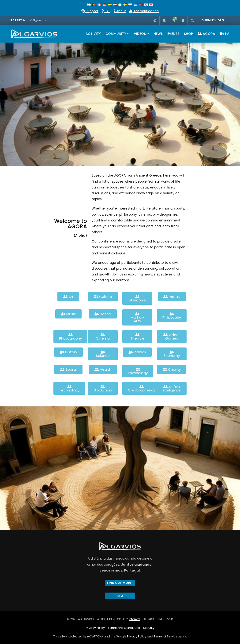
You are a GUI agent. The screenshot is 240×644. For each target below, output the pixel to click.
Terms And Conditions (124, 628)
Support (90, 11)
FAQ (106, 11)
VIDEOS (140, 34)
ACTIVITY (93, 34)
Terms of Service (165, 636)
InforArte (135, 619)
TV (224, 34)
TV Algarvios (37, 20)
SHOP (188, 34)
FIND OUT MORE (120, 583)
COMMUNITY (116, 34)
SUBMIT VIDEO (213, 20)
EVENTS (173, 34)
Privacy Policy (95, 628)
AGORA (206, 34)
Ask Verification (144, 11)
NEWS (158, 34)
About (120, 11)
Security (149, 628)
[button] (68, 297)
